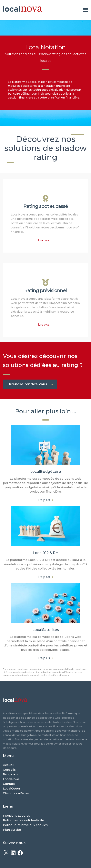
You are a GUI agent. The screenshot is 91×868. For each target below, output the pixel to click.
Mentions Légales (16, 816)
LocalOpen (11, 788)
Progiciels (10, 774)
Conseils (9, 770)
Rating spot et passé (46, 206)
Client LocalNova (16, 793)
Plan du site (12, 830)
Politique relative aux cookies (25, 825)
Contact (9, 784)
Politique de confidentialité (24, 820)
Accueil (9, 765)
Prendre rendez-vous (31, 384)
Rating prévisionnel (45, 290)
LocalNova (11, 779)
